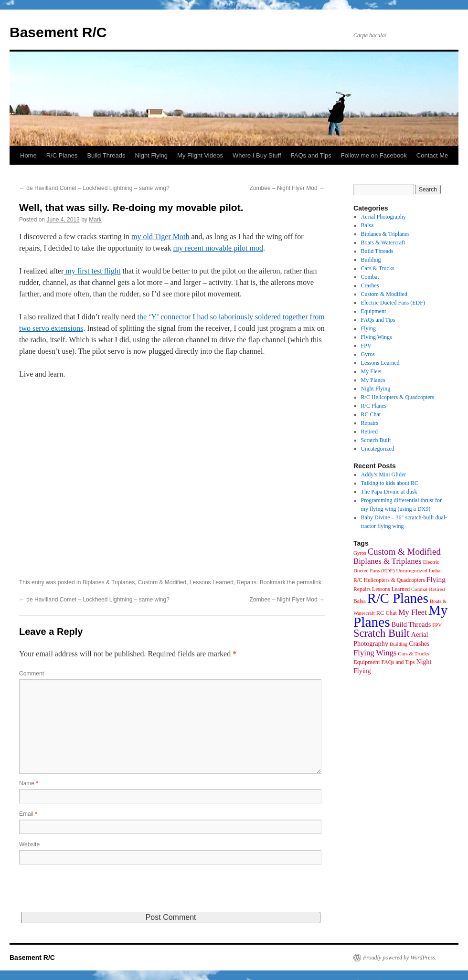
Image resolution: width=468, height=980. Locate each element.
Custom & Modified (162, 582)
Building (371, 260)
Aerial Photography (383, 217)
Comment (32, 674)
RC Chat (371, 414)
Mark (95, 220)
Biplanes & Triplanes (109, 582)
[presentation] (92, 893)
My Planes (373, 380)
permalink (309, 582)
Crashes (370, 285)
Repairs (247, 582)
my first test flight (92, 271)
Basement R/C (58, 32)
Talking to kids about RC (390, 483)
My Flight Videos (200, 155)
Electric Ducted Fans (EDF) (393, 303)
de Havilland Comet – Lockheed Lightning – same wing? (94, 188)
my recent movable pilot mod (218, 248)
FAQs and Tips (311, 155)
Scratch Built (376, 440)
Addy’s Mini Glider (384, 474)
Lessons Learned (212, 582)
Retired (369, 432)
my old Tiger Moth (160, 237)
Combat (370, 277)
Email (28, 814)
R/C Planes (62, 155)
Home (28, 155)
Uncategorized (378, 449)
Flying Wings (377, 337)
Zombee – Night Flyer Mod (287, 188)
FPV (366, 346)
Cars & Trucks (378, 268)
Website (29, 844)
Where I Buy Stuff (257, 155)
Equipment (374, 311)
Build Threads (106, 155)
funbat (435, 571)
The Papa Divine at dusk (389, 492)
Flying (368, 328)
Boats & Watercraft (383, 242)
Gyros (368, 354)
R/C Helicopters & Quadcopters (398, 397)
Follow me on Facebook (374, 155)
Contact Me (432, 155)
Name (29, 783)
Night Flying (151, 155)
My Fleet (372, 371)
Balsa (367, 225)
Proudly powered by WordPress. (400, 958)
